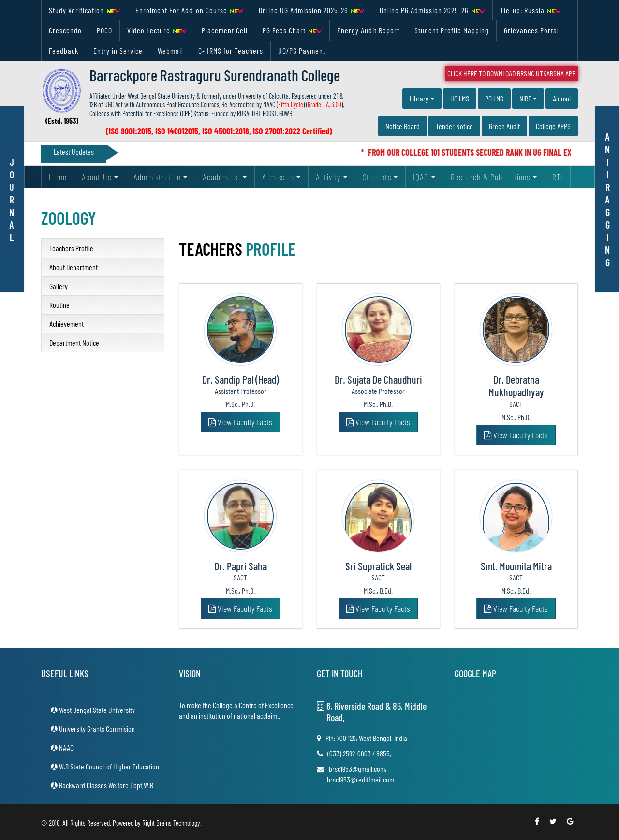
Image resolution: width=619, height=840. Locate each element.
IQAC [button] (421, 177)
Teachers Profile (71, 248)
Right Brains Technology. (172, 823)
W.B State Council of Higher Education (108, 766)
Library (419, 98)
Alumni (562, 98)
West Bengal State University (96, 710)
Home (58, 177)
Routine (59, 305)
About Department (74, 267)
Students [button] (377, 177)
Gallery (59, 286)
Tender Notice (454, 126)
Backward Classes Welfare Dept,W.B (105, 785)
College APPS (553, 126)
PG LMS (494, 98)
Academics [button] (221, 177)
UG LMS (460, 98)
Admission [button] (278, 177)
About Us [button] (96, 177)
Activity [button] (328, 177)
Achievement (66, 324)
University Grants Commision (96, 729)
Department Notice (74, 342)
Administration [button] (157, 177)
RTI (558, 177)
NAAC (66, 747)
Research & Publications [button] (490, 177)
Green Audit (504, 126)
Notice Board (403, 126)
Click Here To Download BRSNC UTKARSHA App (511, 73)
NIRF (525, 98)
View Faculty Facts (240, 422)
